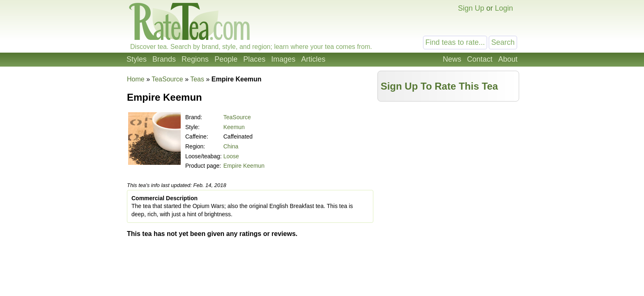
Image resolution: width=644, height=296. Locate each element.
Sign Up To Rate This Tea (439, 86)
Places (254, 59)
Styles (137, 59)
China (231, 146)
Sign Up (471, 8)
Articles (313, 59)
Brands (164, 59)
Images (283, 59)
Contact (480, 59)
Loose (231, 156)
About (508, 59)
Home (136, 79)
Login (504, 8)
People (226, 59)
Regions (195, 59)
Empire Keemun (244, 166)
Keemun (234, 127)
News (452, 59)
